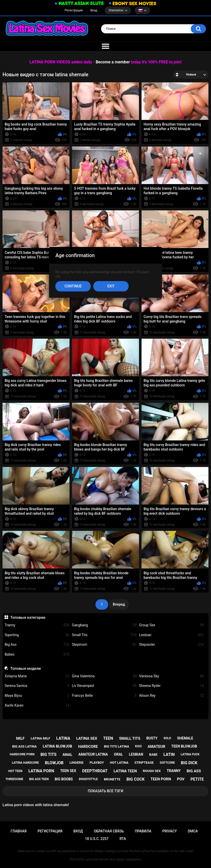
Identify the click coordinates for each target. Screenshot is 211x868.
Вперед (119, 604)
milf (20, 738)
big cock (135, 779)
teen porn (161, 779)
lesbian (136, 754)
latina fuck (190, 754)
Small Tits (104, 635)
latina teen (125, 771)
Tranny (37, 625)
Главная (19, 831)
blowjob (54, 763)
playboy (97, 763)
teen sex (68, 771)
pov (181, 779)
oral (119, 754)
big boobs (64, 779)
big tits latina (116, 746)
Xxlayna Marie (37, 676)
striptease (144, 763)
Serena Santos (37, 686)
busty (152, 738)
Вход (94, 10)
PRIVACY (169, 831)
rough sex (152, 771)
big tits (48, 754)
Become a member (113, 62)
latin (169, 754)
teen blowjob (184, 746)
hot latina (119, 763)
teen (108, 738)
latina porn (41, 771)
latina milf (40, 738)
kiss (138, 746)
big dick (189, 763)
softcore (167, 763)
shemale (185, 738)
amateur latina (93, 754)
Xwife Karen (37, 705)
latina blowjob (57, 746)
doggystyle (88, 779)
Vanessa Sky (171, 676)
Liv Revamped (104, 686)
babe (153, 754)
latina (63, 738)
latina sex (87, 738)
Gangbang (104, 625)
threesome (14, 779)
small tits (130, 738)
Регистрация (74, 10)
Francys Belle (104, 696)
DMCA (193, 831)
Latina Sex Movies (97, 859)
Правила (143, 831)
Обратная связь (109, 831)
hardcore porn (22, 754)
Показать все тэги (105, 791)
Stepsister (171, 645)
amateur (156, 747)
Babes (37, 654)
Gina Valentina (104, 676)
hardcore (88, 747)
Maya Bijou (37, 696)
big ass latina (24, 746)
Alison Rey (171, 696)
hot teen (15, 771)
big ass (194, 771)
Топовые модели (26, 668)
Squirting (37, 635)
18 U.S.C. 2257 (97, 839)
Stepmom (104, 645)
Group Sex (171, 625)
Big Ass (37, 645)
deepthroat (95, 771)
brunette (112, 779)
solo (167, 738)
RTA (123, 839)
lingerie (77, 763)
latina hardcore (25, 763)
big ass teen (39, 779)
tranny (174, 771)
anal (67, 755)
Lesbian (171, 635)
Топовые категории (28, 617)
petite (197, 779)
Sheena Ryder (171, 686)
